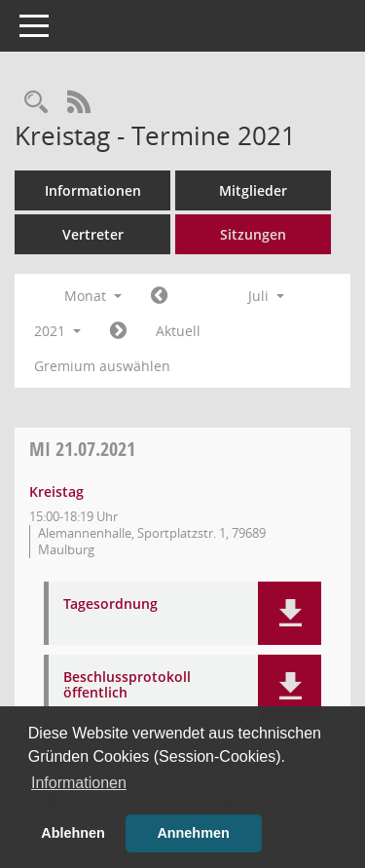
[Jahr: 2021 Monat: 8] (118, 331)
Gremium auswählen (102, 366)
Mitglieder (253, 190)
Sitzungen (253, 234)
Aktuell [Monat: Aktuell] (178, 331)
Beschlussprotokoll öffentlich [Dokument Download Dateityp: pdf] (127, 686)
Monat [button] (93, 296)
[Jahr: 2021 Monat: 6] (159, 296)
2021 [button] (57, 331)
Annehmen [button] (193, 833)
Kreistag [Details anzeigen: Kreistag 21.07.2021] (56, 491)
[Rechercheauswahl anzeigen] (36, 103)
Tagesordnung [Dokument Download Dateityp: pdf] (110, 604)
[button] (290, 613)
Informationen (93, 190)
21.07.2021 (82, 449)
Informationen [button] (79, 783)
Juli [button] (266, 296)
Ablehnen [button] (73, 833)
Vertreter (93, 234)
